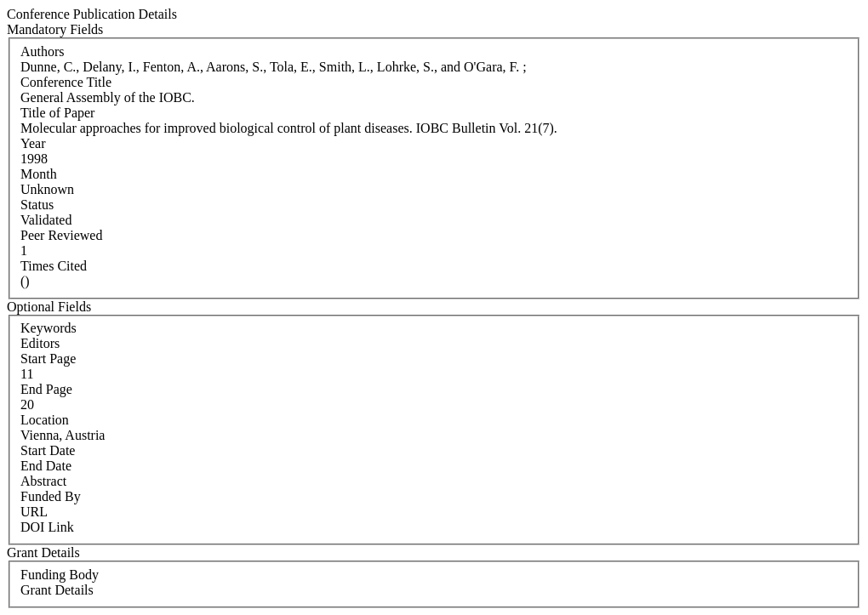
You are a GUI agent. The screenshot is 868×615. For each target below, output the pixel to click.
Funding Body (60, 575)
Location (45, 420)
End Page (46, 389)
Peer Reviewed (61, 235)
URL (34, 512)
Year (33, 143)
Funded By (51, 496)
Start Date (48, 450)
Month (39, 174)
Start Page (48, 359)
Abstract (43, 481)
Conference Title (66, 82)
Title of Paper (57, 113)
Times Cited (54, 266)
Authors (43, 51)
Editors (40, 343)
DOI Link (47, 527)
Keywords (49, 328)
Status (37, 205)
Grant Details (57, 590)
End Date (46, 466)
